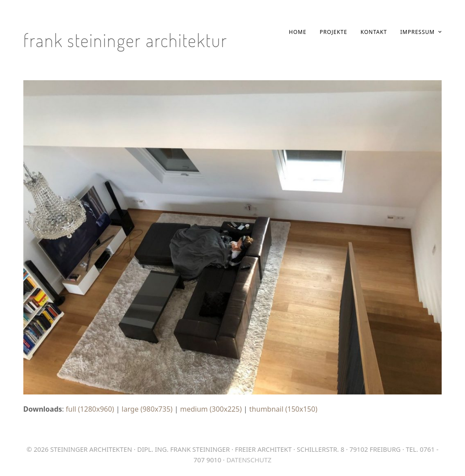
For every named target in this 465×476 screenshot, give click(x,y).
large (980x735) (147, 409)
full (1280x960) (90, 409)
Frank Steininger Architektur (125, 40)
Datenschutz (249, 460)
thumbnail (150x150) (283, 409)
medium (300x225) (211, 409)
